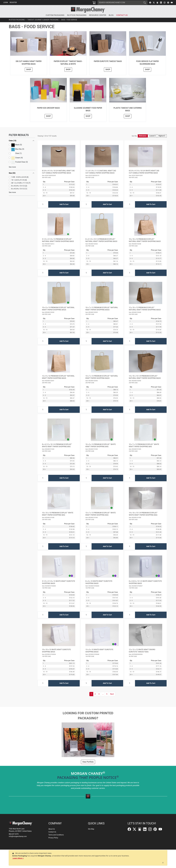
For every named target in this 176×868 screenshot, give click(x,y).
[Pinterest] (168, 3)
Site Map (91, 829)
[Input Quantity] (43, 204)
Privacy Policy (53, 838)
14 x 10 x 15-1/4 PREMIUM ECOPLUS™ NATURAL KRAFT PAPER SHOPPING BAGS (145, 377)
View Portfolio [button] (88, 762)
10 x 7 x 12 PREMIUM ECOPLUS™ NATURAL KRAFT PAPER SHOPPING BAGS (102, 309)
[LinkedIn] (161, 3)
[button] (55, 15)
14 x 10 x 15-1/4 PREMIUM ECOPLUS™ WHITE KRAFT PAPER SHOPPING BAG (143, 514)
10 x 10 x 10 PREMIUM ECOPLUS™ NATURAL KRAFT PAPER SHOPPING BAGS (145, 240)
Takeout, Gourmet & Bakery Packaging (43, 20)
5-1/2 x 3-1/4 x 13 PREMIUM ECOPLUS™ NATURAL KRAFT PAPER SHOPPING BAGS (58, 240)
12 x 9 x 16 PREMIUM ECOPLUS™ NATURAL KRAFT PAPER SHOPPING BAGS (58, 377)
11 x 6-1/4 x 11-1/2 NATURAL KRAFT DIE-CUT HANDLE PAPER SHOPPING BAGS (101, 172)
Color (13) (12, 141)
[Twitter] (154, 3)
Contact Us (52, 832)
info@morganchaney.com (18, 836)
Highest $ (162, 136)
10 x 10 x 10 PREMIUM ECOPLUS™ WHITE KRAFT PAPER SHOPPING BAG (58, 514)
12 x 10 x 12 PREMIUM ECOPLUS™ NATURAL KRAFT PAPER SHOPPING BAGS (145, 309)
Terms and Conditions (56, 835)
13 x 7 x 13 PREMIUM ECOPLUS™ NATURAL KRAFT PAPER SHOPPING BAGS (102, 377)
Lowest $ (152, 136)
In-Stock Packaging (17, 20)
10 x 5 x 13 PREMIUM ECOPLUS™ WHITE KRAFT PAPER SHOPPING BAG (101, 445)
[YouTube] (172, 3)
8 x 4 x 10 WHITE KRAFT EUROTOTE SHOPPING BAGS (99, 582)
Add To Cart (64, 204)
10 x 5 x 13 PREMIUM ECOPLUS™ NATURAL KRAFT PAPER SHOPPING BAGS (58, 309)
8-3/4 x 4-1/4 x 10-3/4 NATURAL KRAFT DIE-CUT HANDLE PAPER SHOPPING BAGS (59, 172)
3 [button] (99, 694)
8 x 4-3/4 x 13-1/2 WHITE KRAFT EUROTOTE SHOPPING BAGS (145, 582)
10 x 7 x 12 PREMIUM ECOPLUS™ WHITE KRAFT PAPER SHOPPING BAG (144, 445)
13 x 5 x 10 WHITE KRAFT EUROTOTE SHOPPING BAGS (99, 651)
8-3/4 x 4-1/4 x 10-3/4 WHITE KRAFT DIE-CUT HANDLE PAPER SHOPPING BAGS (144, 172)
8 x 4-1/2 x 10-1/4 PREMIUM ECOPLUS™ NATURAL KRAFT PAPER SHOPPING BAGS (101, 240)
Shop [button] (29, 69)
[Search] (120, 3)
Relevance (143, 136)
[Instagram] (165, 3)
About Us (52, 829)
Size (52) (12, 173)
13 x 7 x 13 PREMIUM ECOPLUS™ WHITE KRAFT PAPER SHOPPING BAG (101, 514)
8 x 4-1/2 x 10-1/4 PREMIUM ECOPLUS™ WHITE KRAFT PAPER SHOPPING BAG (57, 445)
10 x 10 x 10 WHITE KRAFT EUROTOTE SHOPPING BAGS (56, 651)
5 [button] (107, 694)
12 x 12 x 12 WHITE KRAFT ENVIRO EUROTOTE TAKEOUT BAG (142, 651)
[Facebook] (150, 3)
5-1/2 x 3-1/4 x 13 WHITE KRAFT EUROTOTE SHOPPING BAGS (59, 582)
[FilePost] (157, 3)
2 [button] (95, 694)
